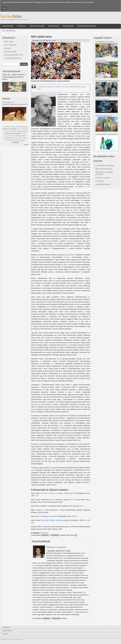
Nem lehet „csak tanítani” (104, 116)
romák (16, 138)
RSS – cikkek (9, 42)
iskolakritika (24, 129)
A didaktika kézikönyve (103, 184)
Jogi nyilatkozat (7, 631)
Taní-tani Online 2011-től (12, 58)
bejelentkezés (55, 535)
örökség (15, 142)
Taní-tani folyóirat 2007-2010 (14, 55)
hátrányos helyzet (10, 129)
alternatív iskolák (9, 127)
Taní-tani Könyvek (10, 52)
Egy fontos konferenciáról (104, 169)
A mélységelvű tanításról (48, 516)
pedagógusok (9, 138)
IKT (19, 129)
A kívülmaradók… (101, 60)
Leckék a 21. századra (103, 178)
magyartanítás (22, 131)
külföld (14, 131)
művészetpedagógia (12, 133)
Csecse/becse (68, 26)
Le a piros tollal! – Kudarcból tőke (106, 134)
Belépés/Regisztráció (87, 26)
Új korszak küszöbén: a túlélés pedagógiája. (56, 520)
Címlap (3, 31)
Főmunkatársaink (37, 26)
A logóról (5, 634)
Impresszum (6, 627)
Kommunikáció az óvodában (105, 42)
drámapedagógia (21, 127)
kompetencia (7, 131)
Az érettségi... (100, 181)
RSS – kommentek (10, 45)
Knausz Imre (44, 533)
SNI (20, 138)
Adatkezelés (53, 26)
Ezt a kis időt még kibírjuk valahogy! (107, 81)
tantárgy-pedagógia (18, 140)
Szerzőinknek (8, 26)
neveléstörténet (10, 136)
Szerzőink (8, 48)
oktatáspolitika (20, 136)
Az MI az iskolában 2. (103, 99)
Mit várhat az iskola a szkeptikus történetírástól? (57, 493)
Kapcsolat (22, 26)
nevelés (24, 134)
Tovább (26, 145)
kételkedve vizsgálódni (56, 547)
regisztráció (45, 535)
